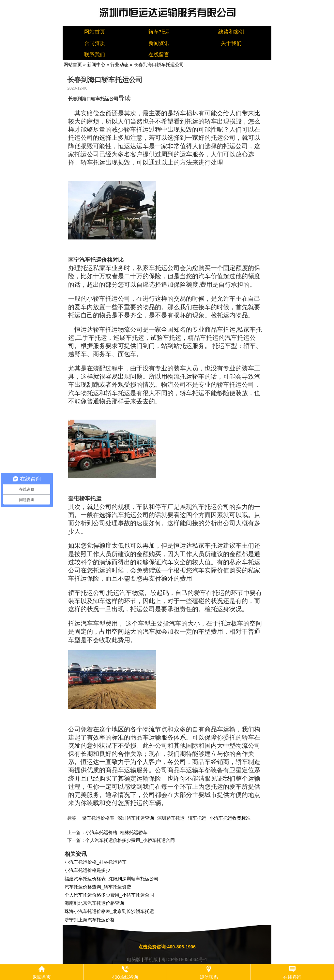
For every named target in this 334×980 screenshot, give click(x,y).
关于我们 (231, 43)
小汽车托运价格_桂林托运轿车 (116, 832)
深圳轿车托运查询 (136, 818)
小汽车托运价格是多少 (87, 870)
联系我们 (95, 55)
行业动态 (119, 65)
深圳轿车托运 (171, 818)
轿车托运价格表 (98, 818)
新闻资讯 (159, 43)
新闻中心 (96, 65)
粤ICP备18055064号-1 (184, 959)
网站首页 (95, 32)
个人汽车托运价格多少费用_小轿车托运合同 (130, 840)
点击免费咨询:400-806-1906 (167, 947)
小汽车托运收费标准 (230, 818)
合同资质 (95, 43)
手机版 (151, 959)
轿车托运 (159, 32)
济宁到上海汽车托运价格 (90, 920)
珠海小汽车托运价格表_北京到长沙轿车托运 (109, 911)
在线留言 (159, 55)
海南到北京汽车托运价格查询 (94, 903)
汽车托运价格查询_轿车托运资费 (98, 887)
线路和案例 (231, 32)
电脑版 (134, 959)
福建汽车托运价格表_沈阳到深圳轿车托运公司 (112, 879)
